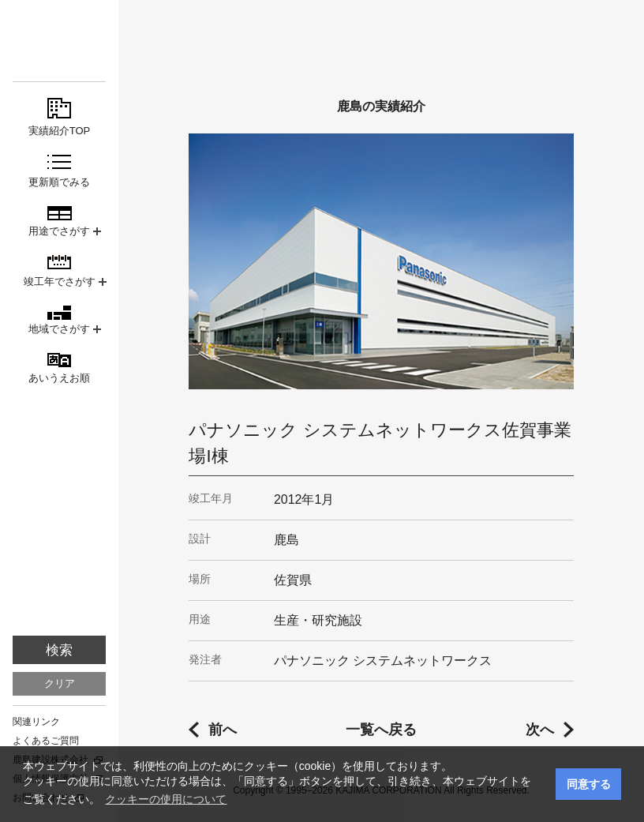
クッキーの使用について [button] (166, 799)
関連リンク (36, 722)
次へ (540, 730)
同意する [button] (589, 784)
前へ (223, 730)
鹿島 (59, 41)
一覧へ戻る (381, 730)
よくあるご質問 (46, 741)
